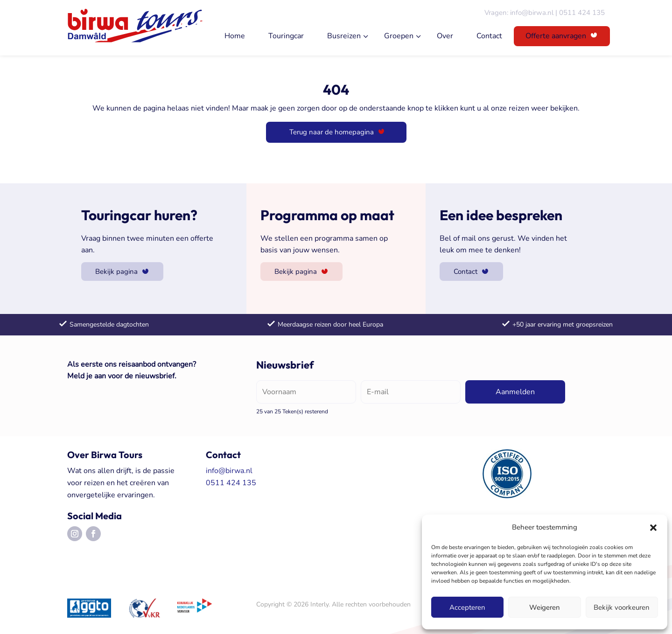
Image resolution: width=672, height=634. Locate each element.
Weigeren (545, 607)
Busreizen (344, 36)
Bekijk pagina (116, 272)
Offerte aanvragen (556, 36)
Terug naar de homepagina (332, 132)
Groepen (399, 36)
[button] (653, 528)
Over (445, 36)
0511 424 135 (582, 13)
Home (235, 36)
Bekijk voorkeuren (622, 607)
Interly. (320, 604)
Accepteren (467, 607)
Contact (489, 36)
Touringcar (286, 36)
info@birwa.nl (532, 13)
